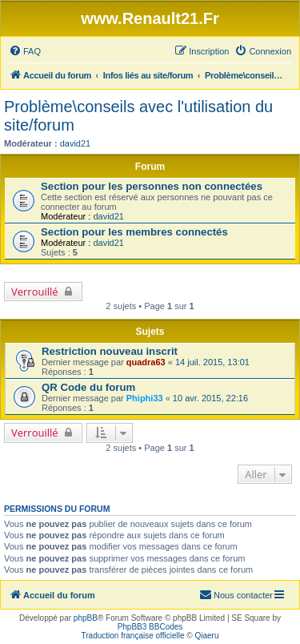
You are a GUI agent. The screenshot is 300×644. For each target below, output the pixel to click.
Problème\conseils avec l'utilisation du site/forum (138, 116)
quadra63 (146, 362)
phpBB (86, 618)
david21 (76, 143)
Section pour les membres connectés (134, 232)
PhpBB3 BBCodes (150, 627)
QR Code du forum (88, 387)
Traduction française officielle (133, 636)
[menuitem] (25, 51)
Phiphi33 (145, 398)
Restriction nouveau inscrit (110, 351)
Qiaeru (206, 636)
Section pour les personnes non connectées (152, 186)
